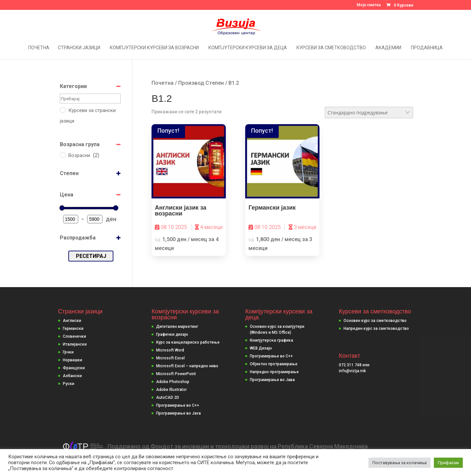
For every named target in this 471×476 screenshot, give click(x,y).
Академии (388, 48)
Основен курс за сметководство (375, 321)
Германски (73, 329)
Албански (72, 376)
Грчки (68, 352)
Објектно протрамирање (274, 364)
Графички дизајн (172, 334)
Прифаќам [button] (448, 463)
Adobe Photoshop (173, 382)
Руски (69, 384)
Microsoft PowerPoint (176, 374)
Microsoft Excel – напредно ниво (187, 366)
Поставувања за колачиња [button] (400, 463)
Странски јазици (79, 48)
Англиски (72, 321)
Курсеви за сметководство (331, 48)
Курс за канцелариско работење (188, 342)
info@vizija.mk (352, 371)
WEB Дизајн (261, 348)
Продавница (427, 48)
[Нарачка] (369, 113)
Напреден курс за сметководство (376, 329)
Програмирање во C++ (178, 405)
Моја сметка (369, 5)
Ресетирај (91, 256)
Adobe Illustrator (171, 390)
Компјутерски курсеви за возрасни (154, 48)
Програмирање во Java (178, 413)
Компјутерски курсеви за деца (248, 48)
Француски (74, 368)
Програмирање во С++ (271, 356)
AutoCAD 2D (168, 397)
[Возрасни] (62, 155)
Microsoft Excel (170, 358)
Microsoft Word (170, 350)
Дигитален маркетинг (177, 327)
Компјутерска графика (271, 340)
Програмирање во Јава (272, 380)
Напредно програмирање (274, 372)
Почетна (39, 48)
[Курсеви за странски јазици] (62, 110)
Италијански (75, 344)
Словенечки (74, 336)
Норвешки (72, 360)
